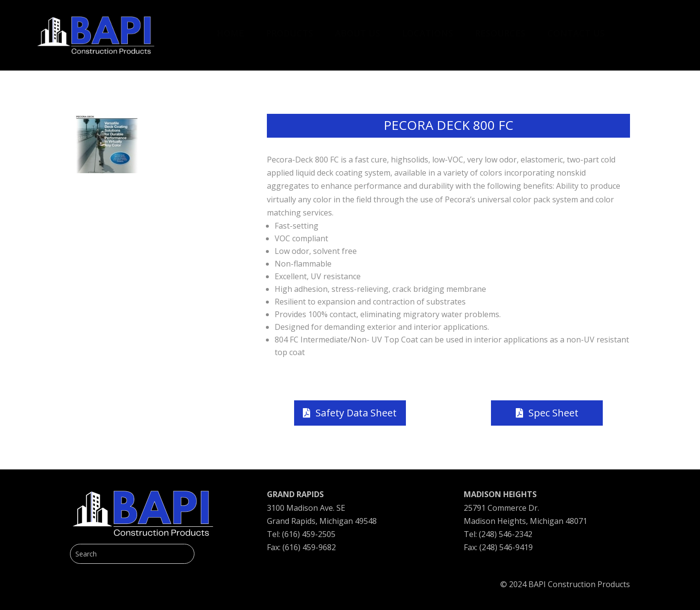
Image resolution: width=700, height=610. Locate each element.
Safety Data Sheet (356, 413)
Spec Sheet (553, 413)
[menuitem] (230, 28)
